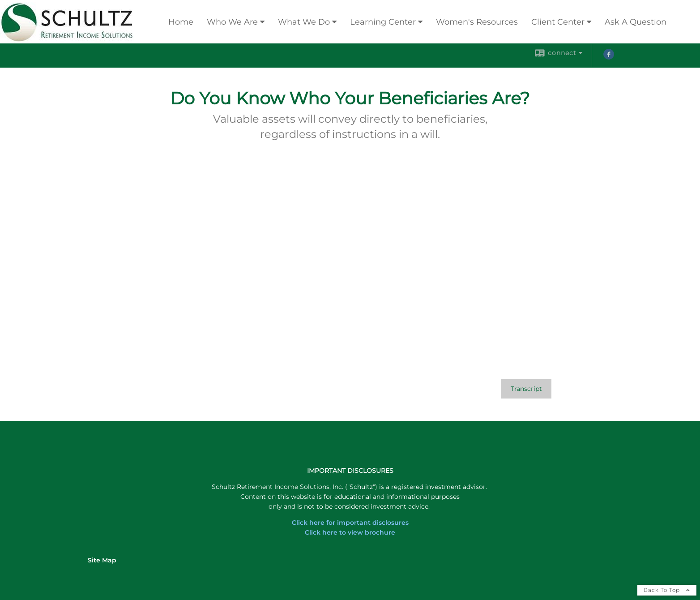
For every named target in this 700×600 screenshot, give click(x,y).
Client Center (558, 22)
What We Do (304, 22)
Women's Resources (477, 22)
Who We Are (232, 22)
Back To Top (667, 590)
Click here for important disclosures (350, 523)
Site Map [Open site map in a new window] (102, 560)
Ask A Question (636, 22)
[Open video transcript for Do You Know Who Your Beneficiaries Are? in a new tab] (526, 389)
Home (181, 22)
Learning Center (383, 22)
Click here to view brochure (350, 532)
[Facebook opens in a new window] (609, 57)
